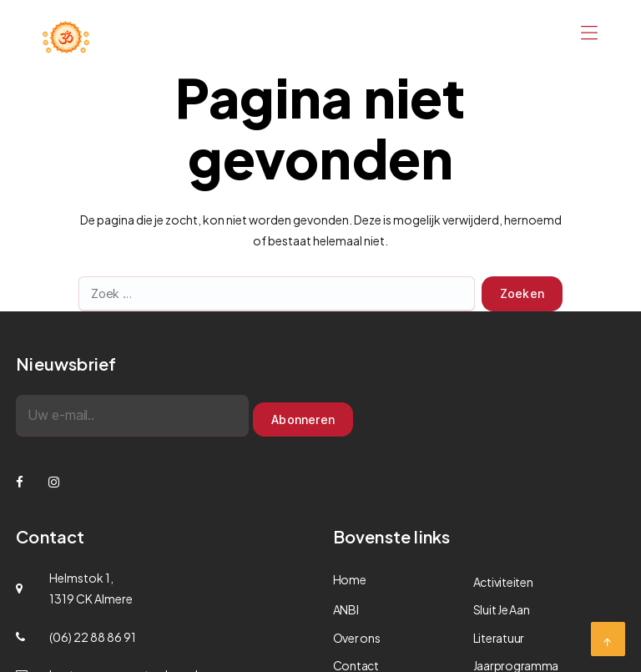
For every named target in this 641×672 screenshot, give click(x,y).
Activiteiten (503, 582)
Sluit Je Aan (502, 609)
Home (350, 579)
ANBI (346, 609)
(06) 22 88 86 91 (93, 637)
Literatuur (499, 638)
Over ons (357, 638)
